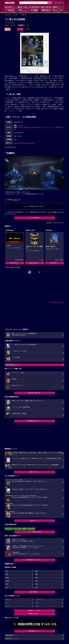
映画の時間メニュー (11, 7)
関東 (36, 571)
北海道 (7, 578)
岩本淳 (33, 127)
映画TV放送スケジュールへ (34, 560)
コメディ (8, 606)
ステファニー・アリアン (48, 127)
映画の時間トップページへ (12, 639)
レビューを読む (58, 10)
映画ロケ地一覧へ (34, 614)
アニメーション (39, 600)
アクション (8, 600)
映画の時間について (34, 631)
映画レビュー (34, 521)
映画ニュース (22, 10)
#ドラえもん (8, 529)
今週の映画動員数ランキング (13, 365)
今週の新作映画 (34, 7)
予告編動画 (34, 10)
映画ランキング (58, 7)
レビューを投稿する (34, 218)
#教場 (24, 529)
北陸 (36, 581)
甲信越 (7, 581)
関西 (7, 575)
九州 (7, 587)
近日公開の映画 (46, 7)
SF (6, 603)
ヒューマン (13, 25)
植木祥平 (21, 127)
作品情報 (15, 15)
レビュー (20, 29)
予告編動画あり (21, 25)
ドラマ (7, 25)
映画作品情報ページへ (11, 635)
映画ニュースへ (34, 472)
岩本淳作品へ (54, 263)
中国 (7, 584)
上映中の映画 (22, 7)
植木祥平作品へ (14, 263)
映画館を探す (11, 10)
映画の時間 (8, 15)
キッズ (37, 603)
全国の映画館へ (34, 592)
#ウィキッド (17, 529)
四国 (36, 584)
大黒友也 (21, 125)
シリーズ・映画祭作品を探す (34, 532)
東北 (36, 578)
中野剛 (58, 127)
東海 (36, 575)
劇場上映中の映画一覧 (34, 393)
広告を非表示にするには (56, 302)
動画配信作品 (46, 10)
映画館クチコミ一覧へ (34, 611)
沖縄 (36, 587)
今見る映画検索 (58, 3)
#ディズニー (31, 529)
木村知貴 (38, 127)
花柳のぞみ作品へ (34, 263)
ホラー (37, 606)
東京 (7, 571)
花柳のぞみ (27, 127)
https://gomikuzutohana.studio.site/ (24, 143)
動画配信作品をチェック (34, 421)
